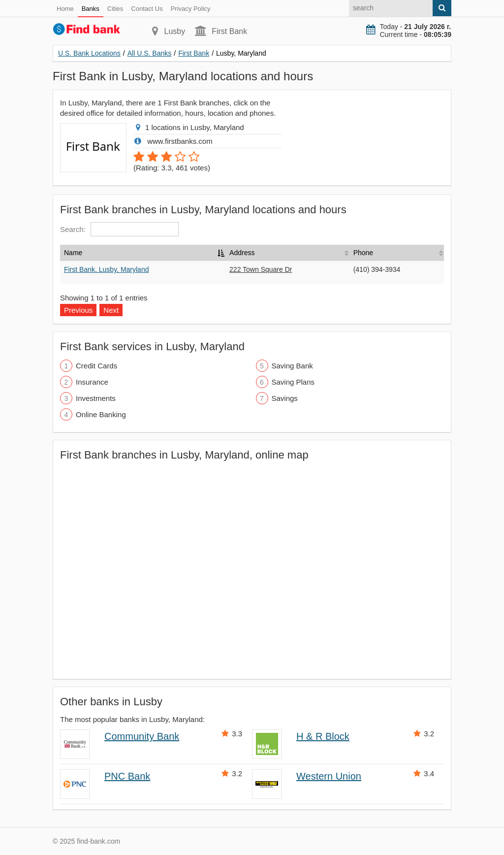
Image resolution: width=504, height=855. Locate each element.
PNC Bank (127, 776)
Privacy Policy (191, 9)
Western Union (329, 776)
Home (65, 9)
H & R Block (323, 736)
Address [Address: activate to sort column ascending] (242, 253)
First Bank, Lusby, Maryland (106, 269)
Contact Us (147, 9)
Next (111, 310)
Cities (115, 9)
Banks (91, 9)
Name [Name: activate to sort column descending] (73, 253)
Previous (78, 310)
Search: (119, 229)
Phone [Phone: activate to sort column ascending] (363, 253)
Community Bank (142, 736)
